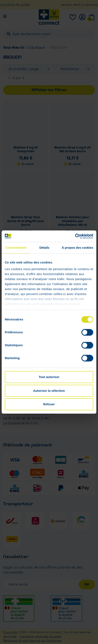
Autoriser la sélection (49, 391)
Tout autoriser (49, 377)
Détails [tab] (44, 248)
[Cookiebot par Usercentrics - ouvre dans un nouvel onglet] (75, 236)
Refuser (49, 404)
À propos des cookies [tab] (77, 248)
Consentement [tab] (16, 248)
